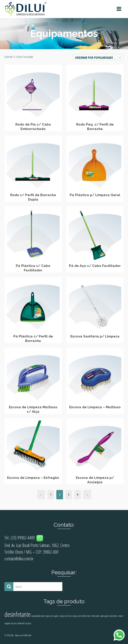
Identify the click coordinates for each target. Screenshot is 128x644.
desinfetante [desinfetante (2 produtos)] (17, 614)
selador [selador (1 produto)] (121, 616)
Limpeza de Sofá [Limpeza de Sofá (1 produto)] (65, 616)
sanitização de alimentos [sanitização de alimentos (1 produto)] (109, 616)
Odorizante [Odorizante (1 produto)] (95, 616)
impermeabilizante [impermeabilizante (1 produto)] (38, 616)
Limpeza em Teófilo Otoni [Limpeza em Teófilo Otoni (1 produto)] (81, 616)
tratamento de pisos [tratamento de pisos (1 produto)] (24, 623)
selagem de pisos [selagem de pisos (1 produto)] (11, 623)
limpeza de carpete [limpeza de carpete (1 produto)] (52, 616)
